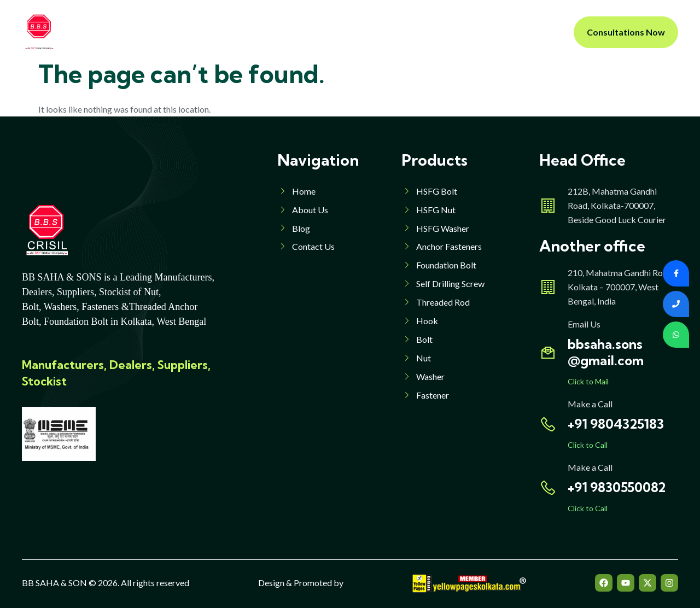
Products (287, 32)
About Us (225, 32)
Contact (448, 32)
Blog (405, 32)
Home (176, 32)
